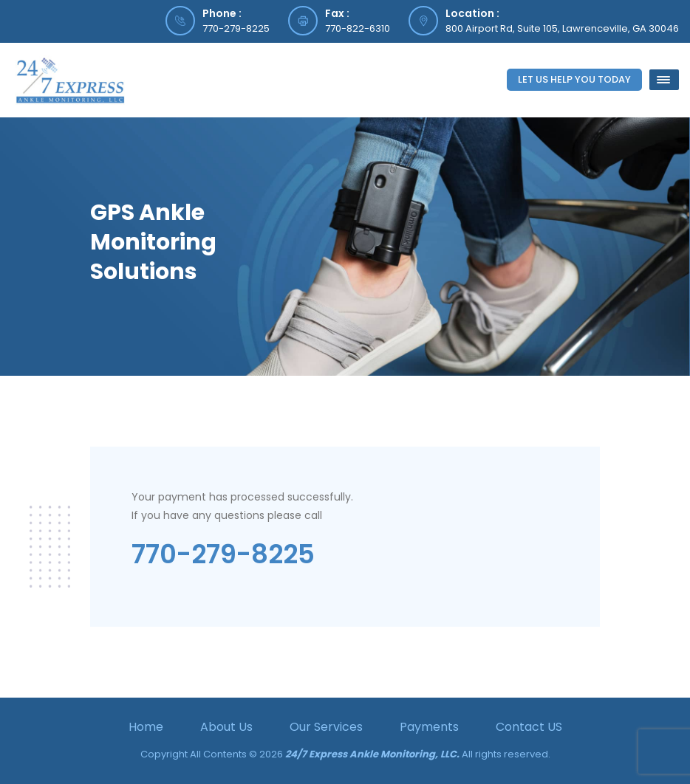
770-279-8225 (236, 28)
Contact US (529, 727)
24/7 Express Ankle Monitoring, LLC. (372, 754)
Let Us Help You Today (574, 79)
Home (146, 727)
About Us (226, 727)
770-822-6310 (358, 28)
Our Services (326, 727)
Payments (429, 727)
